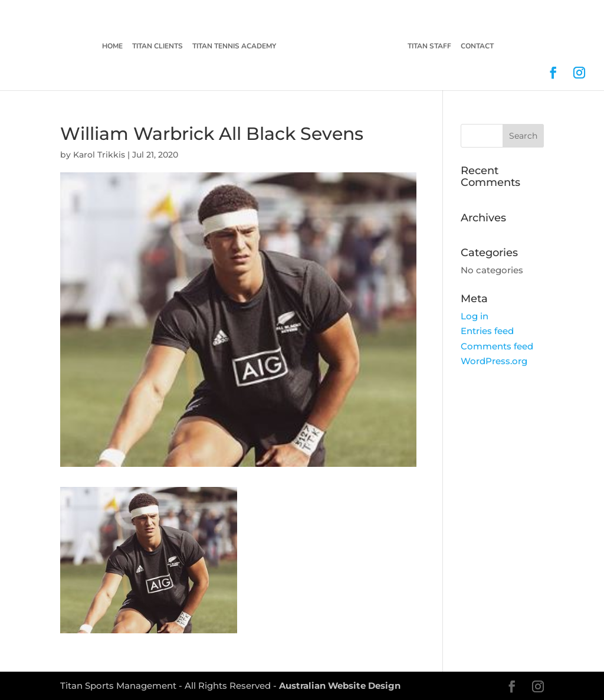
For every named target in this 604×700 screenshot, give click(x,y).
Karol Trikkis (99, 155)
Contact (478, 47)
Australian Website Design (340, 686)
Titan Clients (157, 47)
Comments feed (497, 346)
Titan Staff (430, 47)
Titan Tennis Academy (234, 47)
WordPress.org (494, 361)
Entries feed (487, 331)
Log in (475, 316)
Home (112, 47)
